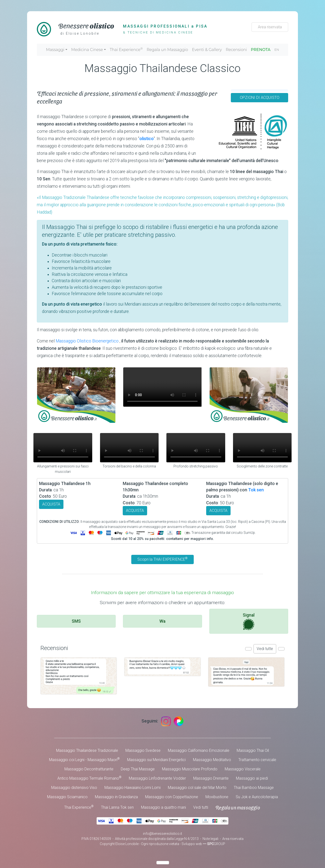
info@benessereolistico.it (162, 834)
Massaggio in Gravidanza (116, 797)
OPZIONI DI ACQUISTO (260, 98)
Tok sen (256, 490)
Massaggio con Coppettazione (172, 797)
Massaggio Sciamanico (67, 797)
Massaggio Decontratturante (89, 769)
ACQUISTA (51, 504)
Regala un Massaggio (167, 50)
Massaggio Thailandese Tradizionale (87, 750)
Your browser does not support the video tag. (162, 387)
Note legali (210, 839)
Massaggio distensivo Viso (74, 788)
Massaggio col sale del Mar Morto (197, 788)
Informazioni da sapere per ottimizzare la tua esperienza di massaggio (162, 593)
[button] (248, 649)
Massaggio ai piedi (252, 778)
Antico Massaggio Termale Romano (89, 778)
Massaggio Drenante (211, 778)
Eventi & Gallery (207, 50)
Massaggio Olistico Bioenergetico (88, 341)
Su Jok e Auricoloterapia (257, 797)
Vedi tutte (265, 649)
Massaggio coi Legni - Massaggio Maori (84, 759)
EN (277, 50)
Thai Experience (126, 49)
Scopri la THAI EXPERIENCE (162, 559)
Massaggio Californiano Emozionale (199, 750)
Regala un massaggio (238, 807)
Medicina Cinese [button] (87, 50)
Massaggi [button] (55, 50)
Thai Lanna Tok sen (117, 807)
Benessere (86, 25)
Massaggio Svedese (143, 750)
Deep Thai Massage (138, 769)
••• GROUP (214, 844)
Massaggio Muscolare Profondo (190, 769)
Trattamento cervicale (257, 760)
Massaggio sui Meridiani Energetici (156, 760)
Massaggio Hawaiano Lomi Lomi (132, 788)
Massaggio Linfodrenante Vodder (157, 778)
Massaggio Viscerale (243, 769)
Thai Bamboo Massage (254, 788)
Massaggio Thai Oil (253, 750)
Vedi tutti (201, 807)
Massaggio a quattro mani (163, 807)
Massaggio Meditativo (212, 760)
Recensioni (236, 50)
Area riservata (270, 27)
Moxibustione (217, 797)
